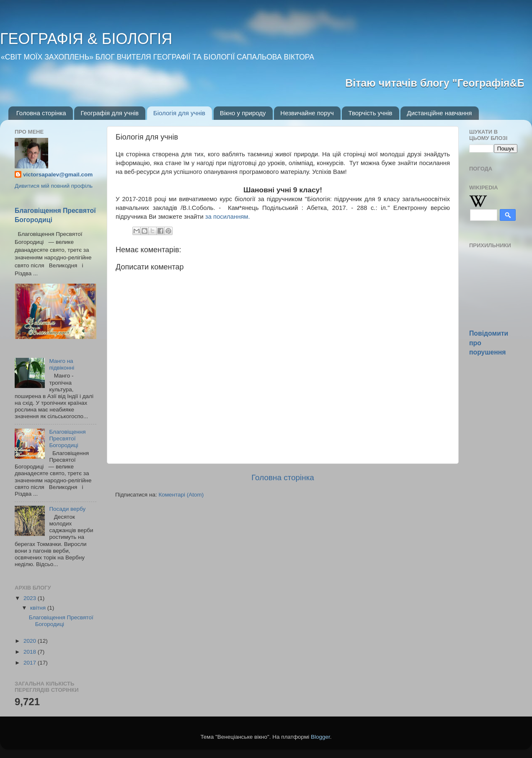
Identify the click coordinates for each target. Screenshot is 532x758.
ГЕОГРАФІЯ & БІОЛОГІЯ (86, 39)
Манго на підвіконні (62, 364)
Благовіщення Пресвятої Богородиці (67, 439)
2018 (31, 652)
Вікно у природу (243, 113)
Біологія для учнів (179, 113)
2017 (31, 663)
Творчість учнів (370, 113)
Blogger (320, 737)
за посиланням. (228, 217)
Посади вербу (67, 509)
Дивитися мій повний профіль (54, 186)
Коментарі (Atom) (181, 495)
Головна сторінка (41, 113)
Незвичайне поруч (307, 113)
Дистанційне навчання (439, 113)
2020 (31, 641)
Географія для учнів (110, 113)
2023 (31, 598)
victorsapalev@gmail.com (58, 175)
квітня (39, 608)
